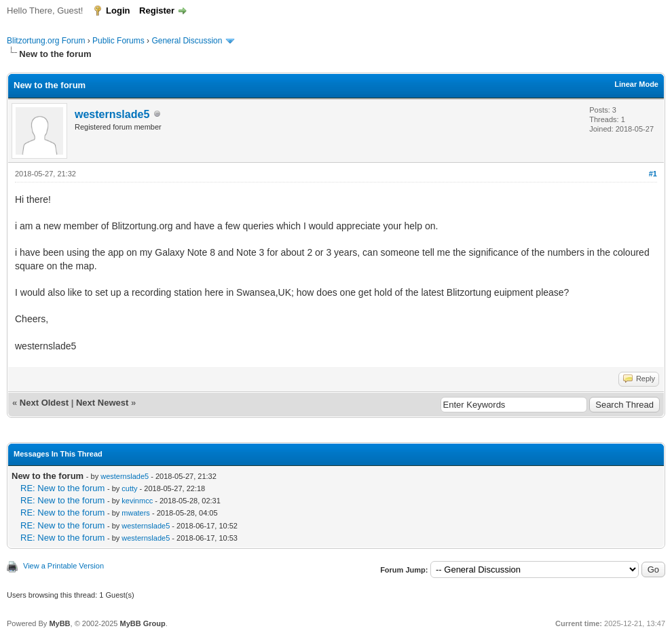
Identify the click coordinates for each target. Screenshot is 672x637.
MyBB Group (142, 623)
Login (118, 11)
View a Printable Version (63, 566)
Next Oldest (44, 403)
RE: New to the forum (62, 488)
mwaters (136, 513)
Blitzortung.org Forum (46, 41)
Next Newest (102, 403)
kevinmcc (137, 501)
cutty (129, 488)
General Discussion (187, 41)
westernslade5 (112, 114)
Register (157, 11)
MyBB (59, 623)
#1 (653, 174)
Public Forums (118, 41)
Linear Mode (636, 84)
